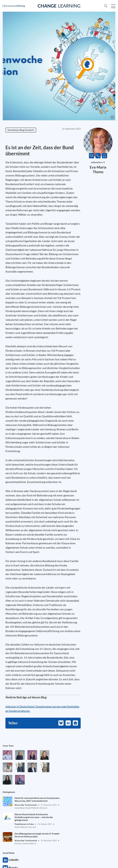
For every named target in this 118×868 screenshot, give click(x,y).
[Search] (106, 6)
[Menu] (113, 6)
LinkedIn (5, 860)
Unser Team (8, 746)
